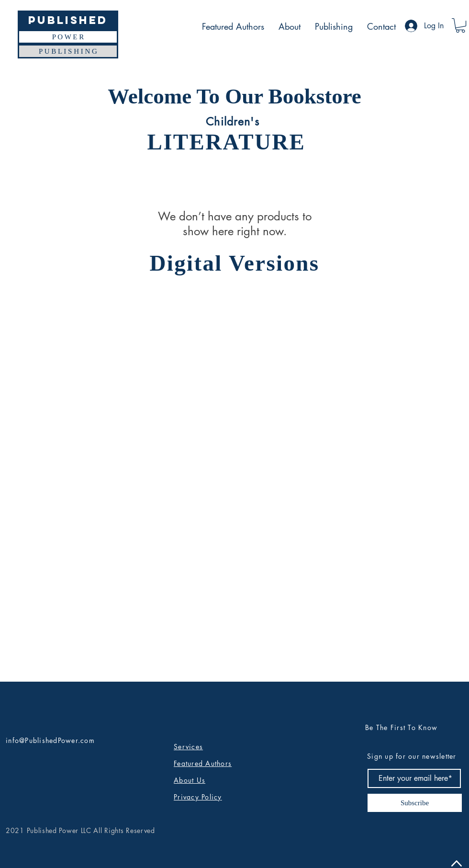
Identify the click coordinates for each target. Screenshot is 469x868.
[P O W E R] (68, 37)
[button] (460, 25)
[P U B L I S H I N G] (68, 51)
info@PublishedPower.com (50, 740)
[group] (234, 310)
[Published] (68, 20)
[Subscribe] (415, 803)
